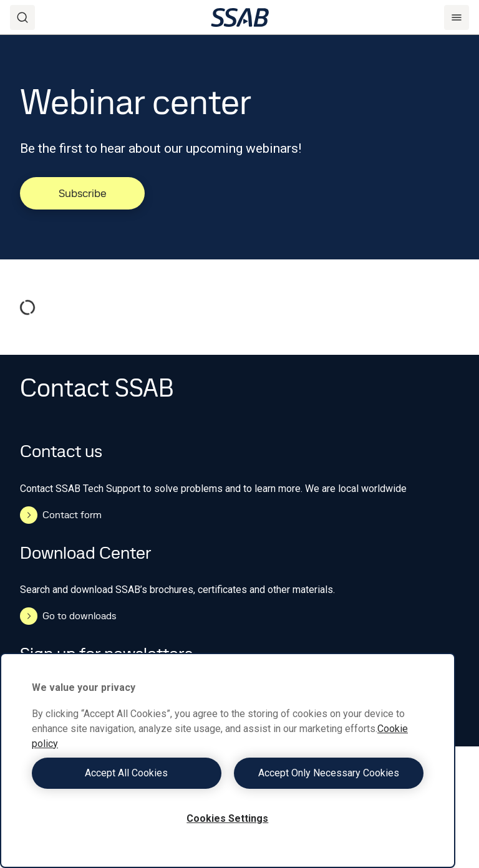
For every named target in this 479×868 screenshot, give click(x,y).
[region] (228, 760)
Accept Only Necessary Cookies (329, 773)
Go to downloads (68, 616)
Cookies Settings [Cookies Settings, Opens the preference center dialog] (227, 818)
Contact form (61, 515)
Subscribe (83, 193)
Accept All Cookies (126, 773)
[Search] (22, 17)
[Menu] (457, 17)
